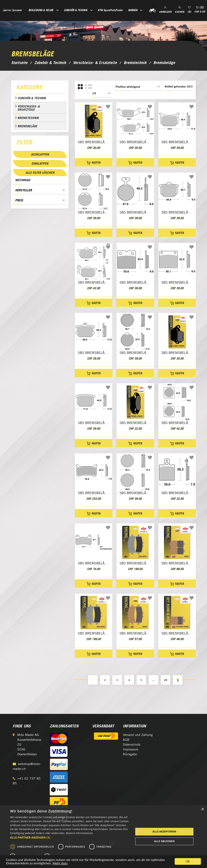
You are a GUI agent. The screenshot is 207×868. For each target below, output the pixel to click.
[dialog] (103, 836)
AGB (126, 740)
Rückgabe (130, 754)
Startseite (19, 63)
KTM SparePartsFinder (110, 10)
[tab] (40, 88)
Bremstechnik (28, 118)
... (153, 680)
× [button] (202, 809)
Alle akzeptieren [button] (164, 832)
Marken (133, 10)
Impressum (131, 749)
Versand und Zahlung (138, 735)
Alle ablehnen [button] (164, 841)
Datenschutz (132, 744)
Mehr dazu (60, 864)
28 (166, 680)
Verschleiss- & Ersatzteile (29, 108)
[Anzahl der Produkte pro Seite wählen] (101, 93)
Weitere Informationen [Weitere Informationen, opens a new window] (79, 833)
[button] (70, 837)
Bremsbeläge (27, 126)
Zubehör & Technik (32, 98)
